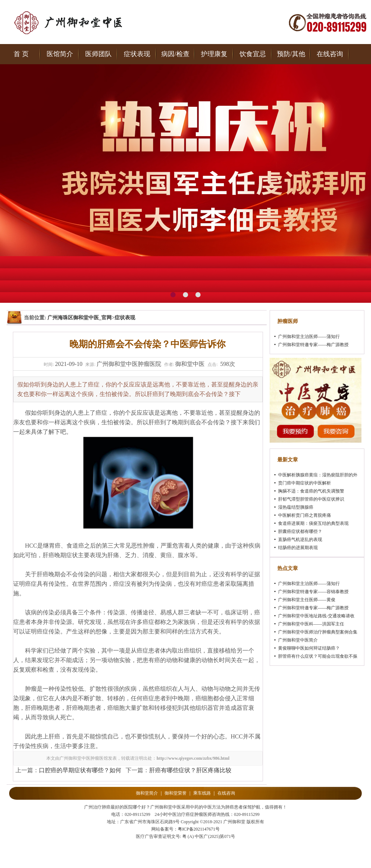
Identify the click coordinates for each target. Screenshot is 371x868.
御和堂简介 (147, 793)
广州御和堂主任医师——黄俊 (307, 600)
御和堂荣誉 (176, 793)
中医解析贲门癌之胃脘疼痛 (305, 515)
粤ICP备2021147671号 (199, 829)
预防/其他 (291, 54)
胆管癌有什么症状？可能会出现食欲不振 (318, 656)
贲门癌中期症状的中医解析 (305, 483)
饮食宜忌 (253, 54)
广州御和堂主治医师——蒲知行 (309, 337)
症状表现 (137, 54)
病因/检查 (175, 54)
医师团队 (98, 54)
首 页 (21, 54)
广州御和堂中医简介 (298, 640)
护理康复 (214, 54)
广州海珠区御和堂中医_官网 (80, 318)
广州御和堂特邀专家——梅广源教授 (313, 345)
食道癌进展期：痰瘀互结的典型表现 (313, 523)
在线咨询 (330, 54)
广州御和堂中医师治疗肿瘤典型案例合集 (318, 632)
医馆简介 (60, 54)
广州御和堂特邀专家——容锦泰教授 (313, 592)
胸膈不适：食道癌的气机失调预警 (311, 491)
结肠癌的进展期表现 (298, 548)
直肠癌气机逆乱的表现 (300, 540)
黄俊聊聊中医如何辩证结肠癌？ (309, 648)
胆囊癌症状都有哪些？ (300, 531)
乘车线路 (202, 793)
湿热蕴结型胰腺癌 (296, 507)
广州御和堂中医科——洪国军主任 (311, 624)
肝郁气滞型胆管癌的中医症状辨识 (311, 499)
